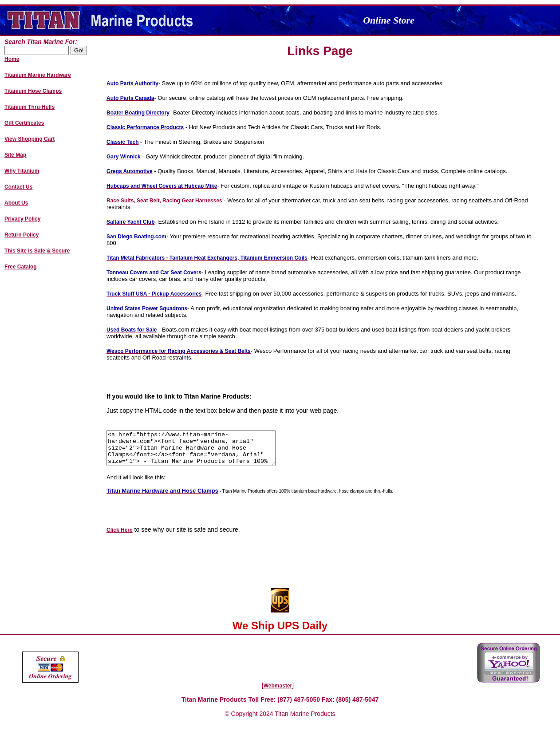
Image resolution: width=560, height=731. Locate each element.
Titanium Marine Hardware (38, 75)
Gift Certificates (24, 123)
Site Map (15, 155)
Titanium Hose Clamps (33, 91)
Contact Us (18, 187)
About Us (16, 203)
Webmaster (278, 692)
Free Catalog (21, 267)
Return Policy (22, 235)
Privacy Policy (22, 219)
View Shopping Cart (30, 139)
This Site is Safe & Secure (37, 251)
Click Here (120, 537)
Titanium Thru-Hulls (30, 107)
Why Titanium (22, 171)
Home (12, 59)
